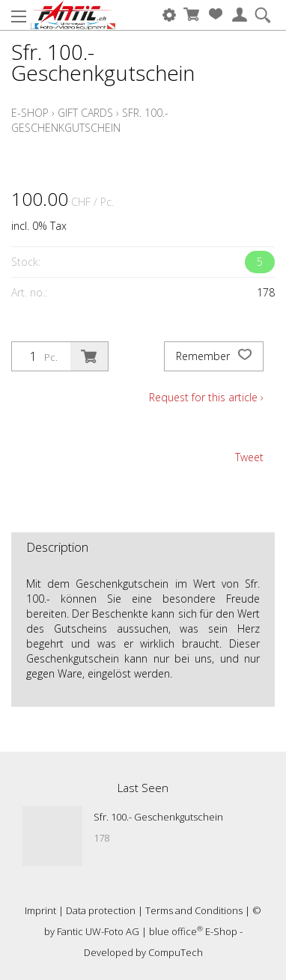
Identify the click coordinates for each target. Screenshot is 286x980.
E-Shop (30, 113)
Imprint (40, 910)
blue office (176, 931)
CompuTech (176, 952)
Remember (214, 356)
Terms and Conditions (194, 910)
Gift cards (85, 113)
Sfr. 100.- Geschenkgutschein (90, 120)
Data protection (101, 910)
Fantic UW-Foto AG (98, 931)
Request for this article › (206, 397)
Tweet (249, 457)
